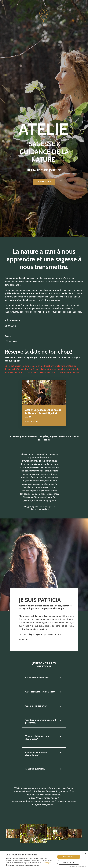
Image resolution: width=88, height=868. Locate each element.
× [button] (85, 854)
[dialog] (44, 860)
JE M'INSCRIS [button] (44, 182)
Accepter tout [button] (69, 857)
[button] (30, 865)
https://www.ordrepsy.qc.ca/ (44, 799)
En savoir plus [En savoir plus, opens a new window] (46, 863)
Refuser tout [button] (69, 862)
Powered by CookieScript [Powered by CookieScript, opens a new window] (78, 867)
